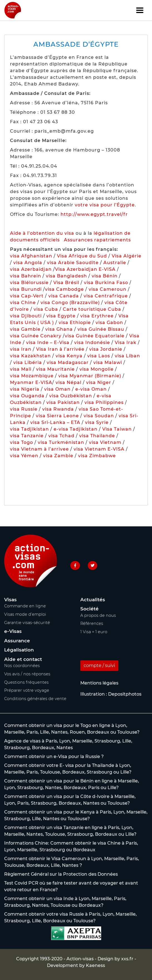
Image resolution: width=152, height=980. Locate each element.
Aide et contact (23, 659)
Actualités (93, 600)
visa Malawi (108, 363)
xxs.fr (127, 959)
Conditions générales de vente (35, 699)
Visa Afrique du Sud (82, 256)
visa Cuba (46, 309)
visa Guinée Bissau (101, 329)
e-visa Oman (91, 389)
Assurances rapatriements (97, 240)
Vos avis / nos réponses (27, 674)
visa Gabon (109, 323)
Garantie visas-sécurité (27, 623)
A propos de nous (98, 615)
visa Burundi (26, 289)
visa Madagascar (68, 363)
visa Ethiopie (75, 323)
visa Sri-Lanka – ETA (55, 422)
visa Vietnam (105, 442)
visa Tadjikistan (29, 429)
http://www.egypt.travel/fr (94, 214)
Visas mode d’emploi (25, 614)
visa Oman (57, 389)
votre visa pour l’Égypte (105, 205)
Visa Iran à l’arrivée (61, 349)
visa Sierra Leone (57, 416)
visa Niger (99, 382)
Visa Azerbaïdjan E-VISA (85, 269)
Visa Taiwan (118, 429)
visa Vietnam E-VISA (99, 449)
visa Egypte (61, 316)
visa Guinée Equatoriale (95, 336)
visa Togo (22, 442)
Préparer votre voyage (27, 690)
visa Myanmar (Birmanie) (90, 376)
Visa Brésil (66, 283)
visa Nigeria (25, 389)
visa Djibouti (26, 316)
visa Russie (24, 409)
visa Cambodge (64, 289)
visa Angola (28, 263)
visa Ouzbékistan (71, 396)
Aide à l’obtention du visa (42, 233)
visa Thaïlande (97, 436)
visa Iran (21, 349)
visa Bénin (105, 276)
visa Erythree (97, 316)
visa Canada (64, 296)
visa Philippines (104, 402)
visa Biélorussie (29, 283)
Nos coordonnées (22, 666)
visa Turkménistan (61, 442)
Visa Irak (126, 343)
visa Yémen (24, 456)
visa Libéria (28, 363)
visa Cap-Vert (27, 296)
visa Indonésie (92, 343)
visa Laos (99, 356)
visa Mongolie (97, 369)
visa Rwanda (58, 409)
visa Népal (68, 382)
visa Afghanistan (31, 256)
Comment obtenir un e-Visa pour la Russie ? (54, 757)
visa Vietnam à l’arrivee (39, 449)
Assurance (17, 641)
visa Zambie (58, 456)
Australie (115, 263)
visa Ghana (59, 329)
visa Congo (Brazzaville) (70, 303)
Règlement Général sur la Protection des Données (61, 874)
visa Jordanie (106, 349)
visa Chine (23, 303)
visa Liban (127, 356)
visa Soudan (99, 416)
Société (89, 609)
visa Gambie (25, 329)
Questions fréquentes (26, 682)
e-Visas (13, 631)
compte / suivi (99, 665)
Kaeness (95, 965)
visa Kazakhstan (30, 356)
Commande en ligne (25, 606)
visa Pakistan (63, 402)
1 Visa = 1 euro (94, 632)
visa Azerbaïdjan (31, 269)
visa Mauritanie (55, 369)
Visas (10, 600)
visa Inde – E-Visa (48, 343)
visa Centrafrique (106, 296)
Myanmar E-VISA (31, 382)
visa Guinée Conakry (36, 336)
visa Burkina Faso (106, 283)
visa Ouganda (27, 396)
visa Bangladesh (66, 276)
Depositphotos (125, 694)
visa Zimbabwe (97, 456)
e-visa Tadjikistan (76, 429)
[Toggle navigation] (140, 10)
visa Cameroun (108, 289)
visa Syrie (97, 422)
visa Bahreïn (26, 276)
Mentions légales (99, 683)
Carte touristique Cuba (92, 309)
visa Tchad (61, 436)
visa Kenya (69, 356)
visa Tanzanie (27, 436)
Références (92, 623)
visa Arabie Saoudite (73, 263)
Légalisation (19, 650)
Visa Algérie (127, 256)
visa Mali (21, 369)
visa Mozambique (32, 376)
